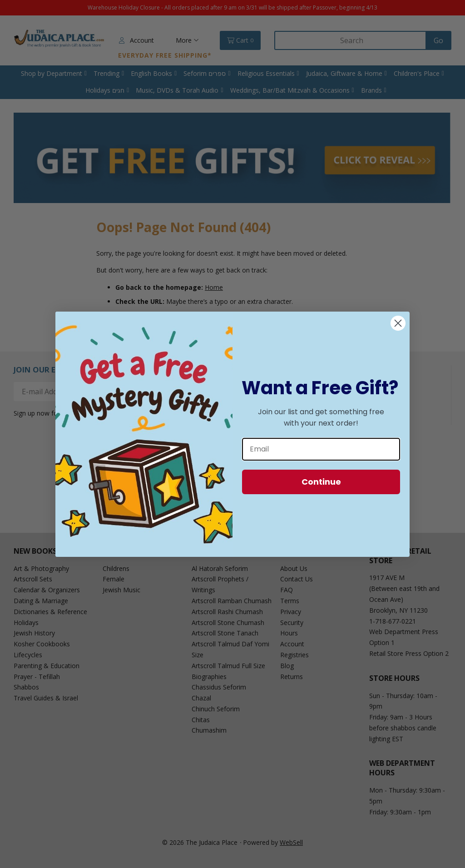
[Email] (321, 449)
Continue (321, 482)
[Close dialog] (398, 323)
